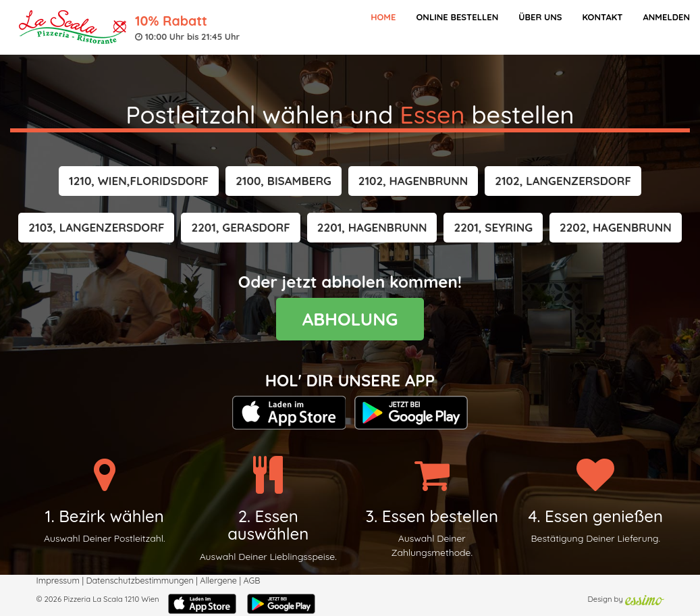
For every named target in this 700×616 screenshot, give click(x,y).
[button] (139, 181)
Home (383, 17)
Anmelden (666, 17)
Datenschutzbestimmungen (139, 580)
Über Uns (540, 17)
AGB (251, 580)
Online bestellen (457, 17)
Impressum (58, 580)
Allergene (218, 580)
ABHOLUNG (350, 319)
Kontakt (602, 17)
